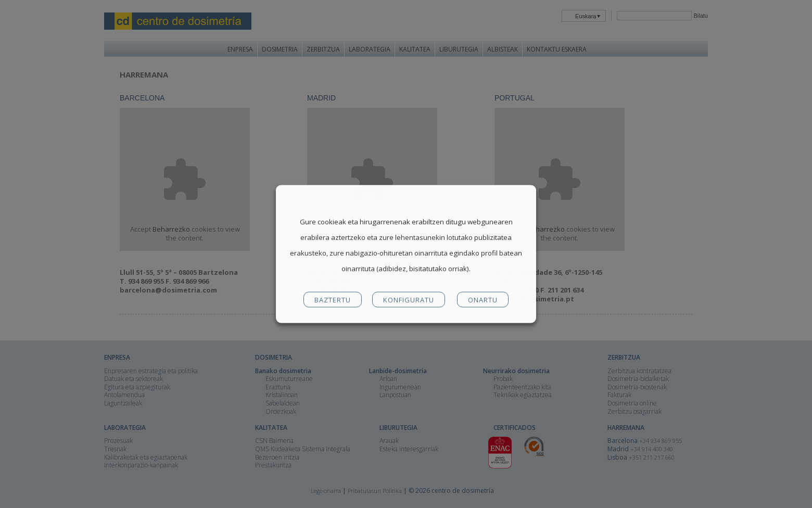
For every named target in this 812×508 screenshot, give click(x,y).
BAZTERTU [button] (333, 300)
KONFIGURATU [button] (409, 300)
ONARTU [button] (483, 300)
